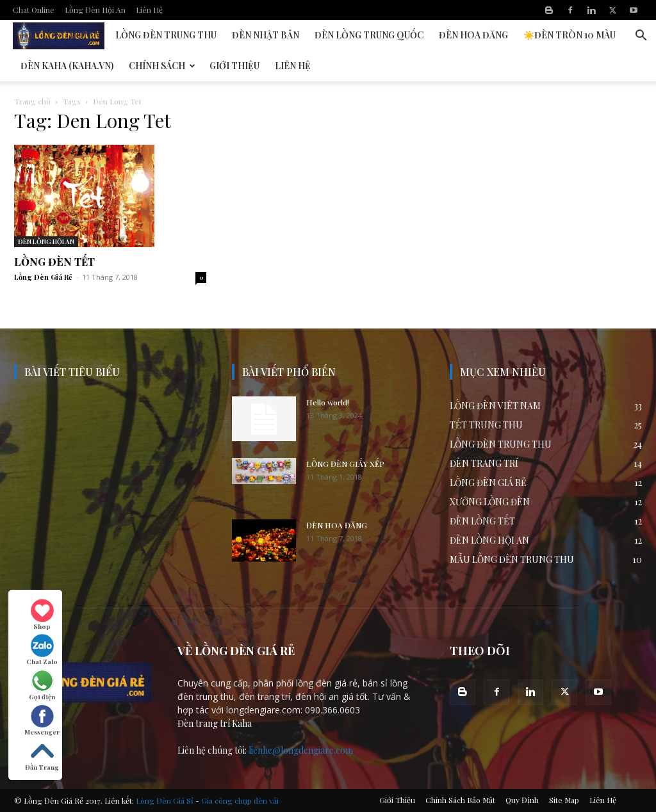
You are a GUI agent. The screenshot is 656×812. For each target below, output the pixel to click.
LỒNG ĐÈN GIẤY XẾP (345, 464)
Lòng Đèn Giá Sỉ (165, 800)
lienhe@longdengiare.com (301, 750)
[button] (641, 37)
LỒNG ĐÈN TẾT (54, 262)
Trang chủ (32, 101)
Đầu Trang (42, 756)
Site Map (564, 800)
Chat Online (34, 10)
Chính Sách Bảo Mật (460, 800)
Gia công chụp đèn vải (240, 800)
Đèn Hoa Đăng (473, 35)
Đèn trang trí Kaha (215, 723)
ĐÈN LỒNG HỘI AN (46, 241)
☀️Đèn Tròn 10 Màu (570, 35)
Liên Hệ (149, 10)
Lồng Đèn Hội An (95, 10)
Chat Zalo (42, 650)
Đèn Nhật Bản (266, 35)
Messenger (42, 720)
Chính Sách (162, 66)
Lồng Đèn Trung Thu (166, 35)
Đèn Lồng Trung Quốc (369, 35)
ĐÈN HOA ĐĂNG (337, 525)
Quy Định (522, 800)
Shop (42, 615)
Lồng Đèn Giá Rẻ (43, 277)
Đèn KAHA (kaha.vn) (67, 66)
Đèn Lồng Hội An (60, 35)
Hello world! (328, 402)
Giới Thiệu (234, 66)
